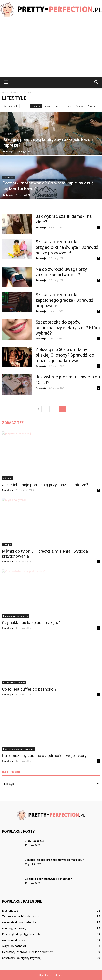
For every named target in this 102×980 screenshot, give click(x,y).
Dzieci (24, 106)
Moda (48, 106)
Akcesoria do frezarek (14, 682)
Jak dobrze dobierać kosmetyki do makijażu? (54, 860)
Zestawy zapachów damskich (21, 916)
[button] (96, 82)
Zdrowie (92, 106)
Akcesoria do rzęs (13, 940)
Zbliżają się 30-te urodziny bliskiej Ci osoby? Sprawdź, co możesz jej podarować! (65, 355)
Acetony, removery (14, 928)
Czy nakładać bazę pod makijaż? (31, 623)
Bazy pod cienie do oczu (16, 616)
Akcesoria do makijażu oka (19, 922)
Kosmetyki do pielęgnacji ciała (18, 749)
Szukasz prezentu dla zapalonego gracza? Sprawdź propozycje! (64, 300)
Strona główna (10, 92)
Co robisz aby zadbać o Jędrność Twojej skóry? (45, 756)
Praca (58, 106)
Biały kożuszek (34, 841)
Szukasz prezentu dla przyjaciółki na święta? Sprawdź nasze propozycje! (67, 247)
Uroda (68, 106)
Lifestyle (36, 106)
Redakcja (8, 151)
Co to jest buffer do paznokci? (29, 689)
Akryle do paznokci (14, 946)
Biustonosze (10, 910)
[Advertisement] (51, 47)
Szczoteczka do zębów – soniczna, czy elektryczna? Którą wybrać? (68, 328)
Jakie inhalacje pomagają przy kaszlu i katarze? (45, 485)
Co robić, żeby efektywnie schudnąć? (48, 879)
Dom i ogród (10, 106)
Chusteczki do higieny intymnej (22, 958)
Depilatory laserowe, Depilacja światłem (28, 952)
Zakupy (79, 106)
